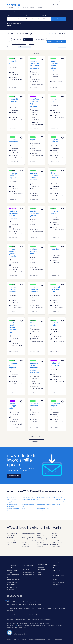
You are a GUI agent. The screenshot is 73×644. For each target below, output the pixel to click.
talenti (19, 7)
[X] (11, 596)
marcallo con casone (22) (44, 544)
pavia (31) (55, 537)
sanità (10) (40, 510)
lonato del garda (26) (43, 539)
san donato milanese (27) (59, 539)
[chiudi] (39, 19)
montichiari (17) (56, 534)
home (8, 12)
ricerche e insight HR (28, 575)
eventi (9, 577)
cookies (24, 640)
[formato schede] (52, 33)
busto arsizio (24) (12, 542)
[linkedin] (8, 596)
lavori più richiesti (12, 582)
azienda (26, 7)
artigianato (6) (11, 506)
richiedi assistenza (62, 2)
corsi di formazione (12, 568)
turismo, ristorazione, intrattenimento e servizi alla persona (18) (59, 503)
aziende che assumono (13, 580)
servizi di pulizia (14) (57, 497)
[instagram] (21, 596)
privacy (9, 640)
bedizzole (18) (11, 535)
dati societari (57, 585)
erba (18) (24, 542)
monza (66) (55, 535)
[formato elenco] (50, 33)
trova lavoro (12, 7)
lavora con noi (57, 568)
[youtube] (18, 596)
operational (41, 567)
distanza (43, 15)
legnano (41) (40, 535)
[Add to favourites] (21, 59)
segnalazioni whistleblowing (37, 640)
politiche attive (11, 585)
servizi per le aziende (28, 565)
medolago (28, 12)
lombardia (22, 12)
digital (40, 572)
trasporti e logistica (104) (59, 499)
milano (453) (40, 546)
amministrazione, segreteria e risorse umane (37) (12, 499)
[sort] (61, 33)
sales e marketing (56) (43, 508)
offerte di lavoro (14, 12)
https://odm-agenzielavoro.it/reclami (21, 634)
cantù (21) (10, 544)
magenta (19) (41, 541)
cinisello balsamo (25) (28, 537)
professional (41, 569)
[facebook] (15, 596)
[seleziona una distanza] (46, 19)
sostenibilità (57, 570)
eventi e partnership (59, 575)
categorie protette (12, 587)
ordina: (57, 33)
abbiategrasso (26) (12, 534)
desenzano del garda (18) (29, 541)
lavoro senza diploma (13, 575)
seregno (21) (55, 541)
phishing (50, 640)
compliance (56, 573)
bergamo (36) (11, 537)
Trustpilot (7, 600)
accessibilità (58, 640)
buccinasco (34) (11, 541)
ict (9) (24, 508)
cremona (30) (26, 539)
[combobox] (15, 19)
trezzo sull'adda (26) (57, 542)
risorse (33, 7)
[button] (30, 47)
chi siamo (40, 7)
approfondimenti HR (28, 572)
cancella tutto (62, 47)
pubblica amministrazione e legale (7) (44, 505)
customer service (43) (28, 497)
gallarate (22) (26, 544)
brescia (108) (11, 539)
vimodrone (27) (56, 546)
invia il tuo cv (11, 590)
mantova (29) (41, 542)
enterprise (41, 574)
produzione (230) (42, 501)
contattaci (17, 640)
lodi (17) (39, 537)
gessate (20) (25, 546)
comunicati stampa (59, 582)
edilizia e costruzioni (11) (29, 499)
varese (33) (55, 544)
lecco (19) (40, 534)
